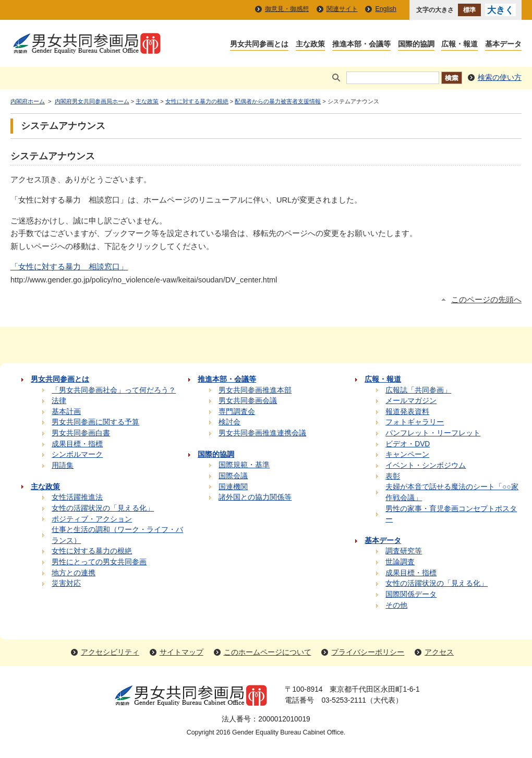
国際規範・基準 (244, 465)
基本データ (503, 45)
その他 (396, 605)
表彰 (393, 476)
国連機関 (233, 487)
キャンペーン (407, 454)
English (386, 9)
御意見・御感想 (287, 9)
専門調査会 (237, 412)
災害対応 (66, 583)
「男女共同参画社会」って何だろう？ (114, 390)
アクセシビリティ (110, 652)
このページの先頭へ (486, 300)
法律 (59, 401)
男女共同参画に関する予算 (95, 422)
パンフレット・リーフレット (433, 433)
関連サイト (342, 9)
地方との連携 (74, 573)
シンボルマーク (77, 454)
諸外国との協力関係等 (255, 497)
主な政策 (310, 45)
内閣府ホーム (28, 101)
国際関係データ (411, 594)
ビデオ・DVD (408, 444)
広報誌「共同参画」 (418, 390)
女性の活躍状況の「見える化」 (103, 508)
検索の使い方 (500, 78)
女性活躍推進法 (77, 497)
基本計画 (66, 412)
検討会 (229, 422)
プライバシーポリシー (368, 652)
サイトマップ (182, 652)
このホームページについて (268, 652)
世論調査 (400, 562)
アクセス (439, 652)
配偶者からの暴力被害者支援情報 (278, 101)
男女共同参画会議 (248, 401)
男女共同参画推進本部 (255, 390)
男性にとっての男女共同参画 (99, 562)
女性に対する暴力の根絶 (197, 101)
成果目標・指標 (77, 444)
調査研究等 (404, 551)
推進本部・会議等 (361, 45)
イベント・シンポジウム (426, 465)
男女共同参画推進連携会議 (262, 433)
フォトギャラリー (415, 422)
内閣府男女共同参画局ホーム (92, 101)
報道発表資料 (407, 412)
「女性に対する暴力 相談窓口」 (69, 267)
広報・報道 (460, 45)
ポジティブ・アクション (92, 519)
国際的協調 (416, 45)
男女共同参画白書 (81, 433)
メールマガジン (411, 401)
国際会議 (233, 476)
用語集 (63, 465)
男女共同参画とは (259, 45)
